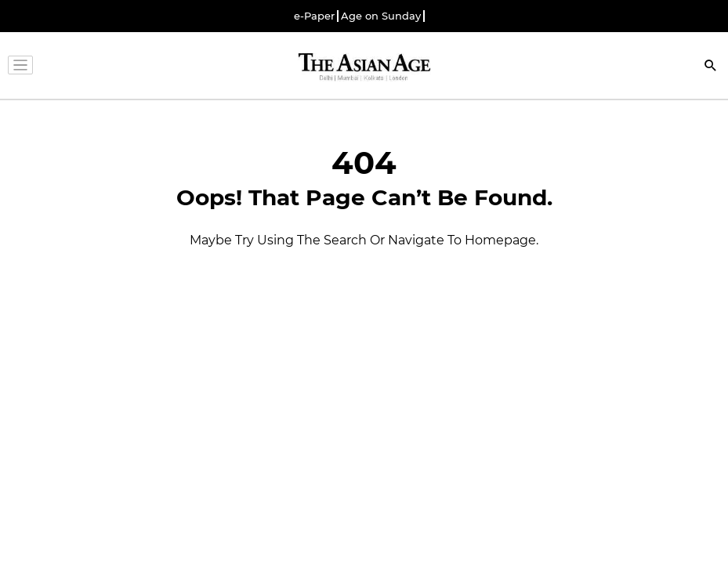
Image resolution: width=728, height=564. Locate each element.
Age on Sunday (381, 16)
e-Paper (314, 16)
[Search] (711, 67)
